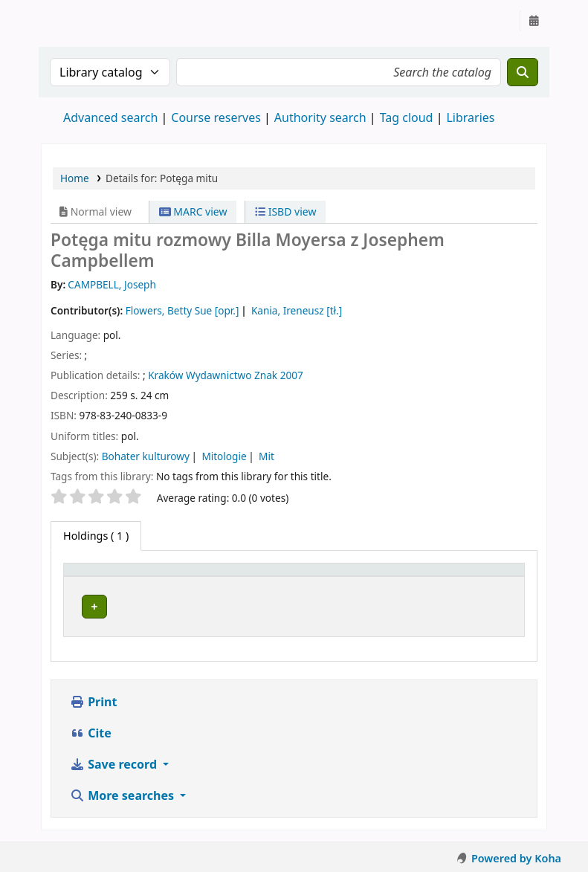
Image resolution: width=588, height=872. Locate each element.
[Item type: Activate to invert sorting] (98, 584)
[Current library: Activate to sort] (219, 584)
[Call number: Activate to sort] (354, 584)
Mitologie (224, 456)
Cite (91, 758)
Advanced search (110, 117)
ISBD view (285, 211)
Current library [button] (178, 591)
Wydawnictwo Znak (232, 375)
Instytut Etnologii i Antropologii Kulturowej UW (79, 21)
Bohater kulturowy (146, 456)
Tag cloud (407, 117)
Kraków (165, 375)
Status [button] (425, 591)
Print (93, 727)
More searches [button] (123, 821)
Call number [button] (345, 591)
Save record (115, 789)
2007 (292, 375)
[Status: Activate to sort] (463, 584)
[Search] (523, 72)
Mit (266, 456)
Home (75, 178)
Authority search (320, 117)
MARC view (193, 211)
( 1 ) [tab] (96, 536)
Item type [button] (83, 584)
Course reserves (216, 117)
